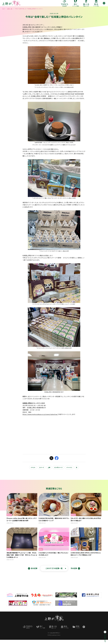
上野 (49, 472)
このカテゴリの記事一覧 (54, 572)
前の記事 (34, 572)
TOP (3, 13)
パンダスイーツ (58, 472)
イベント (33, 472)
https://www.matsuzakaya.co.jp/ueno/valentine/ (40, 419)
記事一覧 (10, 13)
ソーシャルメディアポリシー (54, 637)
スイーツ (42, 472)
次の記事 (74, 572)
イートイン (69, 472)
